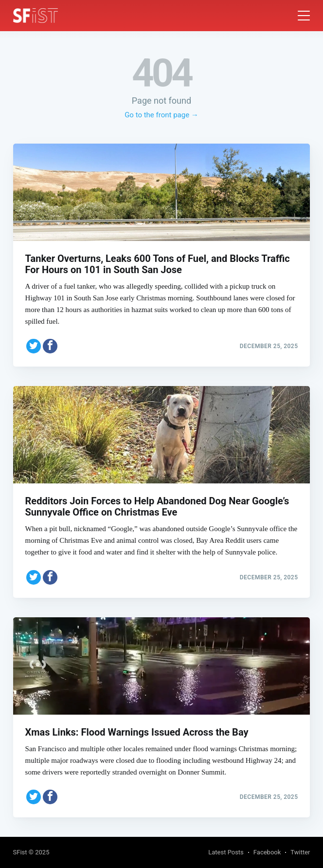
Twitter (300, 852)
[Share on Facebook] (50, 346)
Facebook (267, 852)
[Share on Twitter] (34, 346)
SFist (20, 852)
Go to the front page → (161, 115)
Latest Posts (226, 852)
